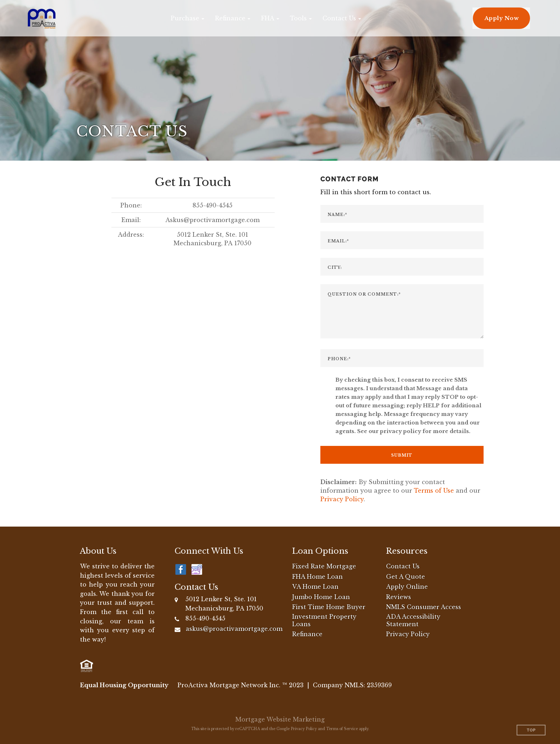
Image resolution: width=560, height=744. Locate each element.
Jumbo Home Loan (321, 597)
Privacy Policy (342, 499)
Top (531, 730)
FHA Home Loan (317, 577)
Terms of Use (434, 491)
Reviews (399, 597)
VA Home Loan (315, 587)
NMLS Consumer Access (424, 607)
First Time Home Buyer (329, 607)
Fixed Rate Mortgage (324, 566)
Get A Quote (406, 577)
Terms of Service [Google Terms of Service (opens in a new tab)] (342, 729)
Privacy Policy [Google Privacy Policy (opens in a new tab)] (304, 729)
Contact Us (403, 566)
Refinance (307, 634)
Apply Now (502, 18)
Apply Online (407, 587)
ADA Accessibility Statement (413, 620)
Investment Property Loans (324, 620)
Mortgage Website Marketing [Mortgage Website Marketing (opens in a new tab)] (280, 719)
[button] (187, 18)
